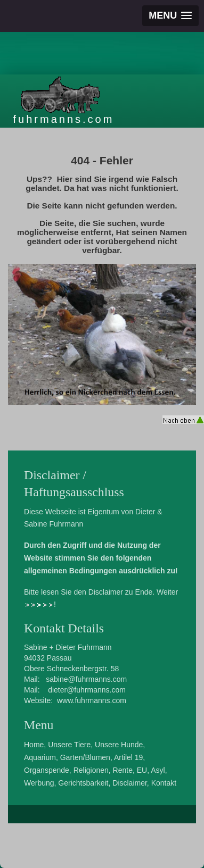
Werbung (39, 783)
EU (142, 770)
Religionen (91, 770)
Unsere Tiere (69, 745)
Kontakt (164, 783)
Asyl (158, 770)
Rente (123, 770)
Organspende (47, 770)
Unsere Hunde (119, 745)
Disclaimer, (130, 783)
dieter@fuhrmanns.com (87, 690)
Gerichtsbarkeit (83, 783)
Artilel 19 (128, 757)
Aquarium (40, 757)
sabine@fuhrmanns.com (86, 679)
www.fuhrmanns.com (92, 700)
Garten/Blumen (85, 757)
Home (34, 745)
